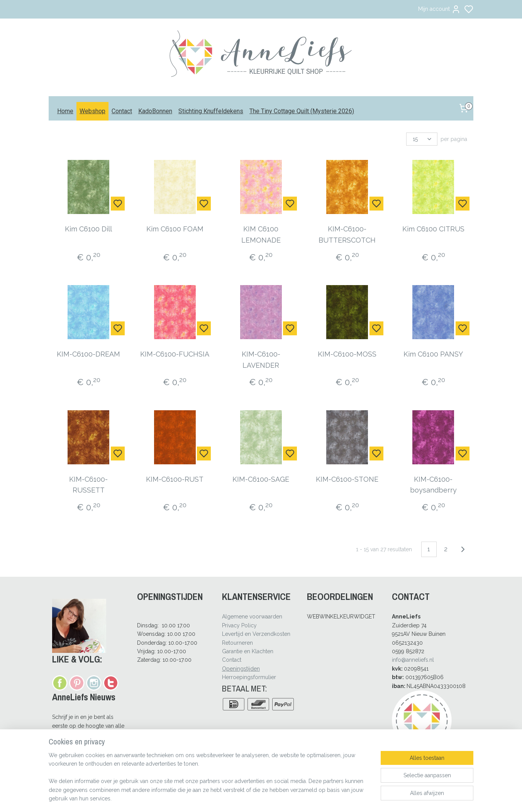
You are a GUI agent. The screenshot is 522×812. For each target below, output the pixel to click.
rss (297, 798)
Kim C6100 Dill (89, 229)
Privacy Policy (239, 625)
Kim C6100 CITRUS (433, 229)
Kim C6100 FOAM (175, 229)
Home (65, 111)
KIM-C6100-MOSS (347, 354)
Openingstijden (241, 669)
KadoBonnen (155, 111)
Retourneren (237, 643)
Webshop (92, 111)
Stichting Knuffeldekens (211, 111)
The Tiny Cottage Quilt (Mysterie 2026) (302, 111)
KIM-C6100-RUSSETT (89, 485)
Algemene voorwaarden (252, 617)
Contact (122, 111)
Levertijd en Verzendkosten (256, 634)
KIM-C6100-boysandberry (433, 485)
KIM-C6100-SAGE (261, 479)
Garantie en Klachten (248, 651)
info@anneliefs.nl (413, 660)
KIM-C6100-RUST (175, 479)
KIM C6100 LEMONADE (261, 234)
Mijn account (439, 9)
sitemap (283, 798)
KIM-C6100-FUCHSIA (175, 354)
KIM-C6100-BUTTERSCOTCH (347, 234)
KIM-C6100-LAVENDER (261, 360)
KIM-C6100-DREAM (89, 354)
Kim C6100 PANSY (433, 354)
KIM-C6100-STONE (347, 479)
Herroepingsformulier (249, 677)
